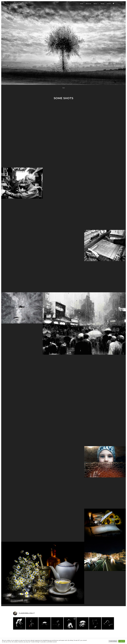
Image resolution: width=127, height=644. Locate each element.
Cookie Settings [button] (113, 641)
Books (103, 4)
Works (95, 4)
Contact (109, 4)
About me (88, 4)
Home (82, 4)
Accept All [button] (122, 641)
